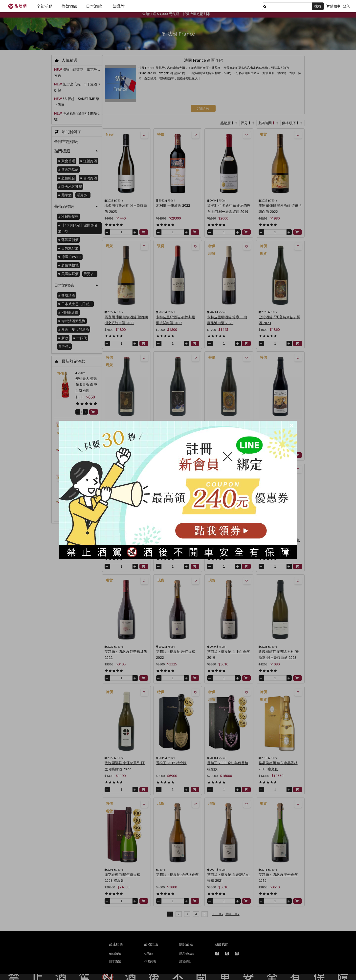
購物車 (333, 6)
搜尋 (318, 6)
